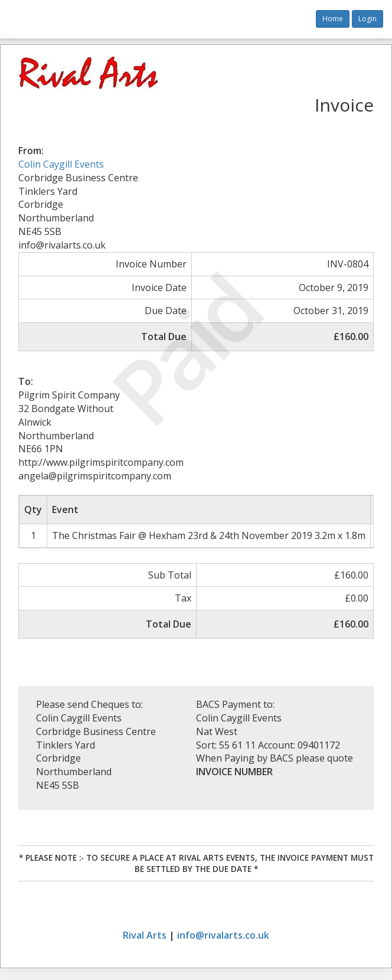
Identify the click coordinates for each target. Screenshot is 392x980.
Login (367, 19)
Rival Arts (145, 935)
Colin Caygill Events (61, 164)
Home (333, 19)
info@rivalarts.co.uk (223, 935)
